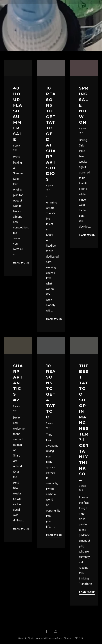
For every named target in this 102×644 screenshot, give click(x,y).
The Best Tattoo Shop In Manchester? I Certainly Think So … (84, 423)
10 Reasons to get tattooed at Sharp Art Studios (51, 134)
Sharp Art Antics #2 (18, 383)
